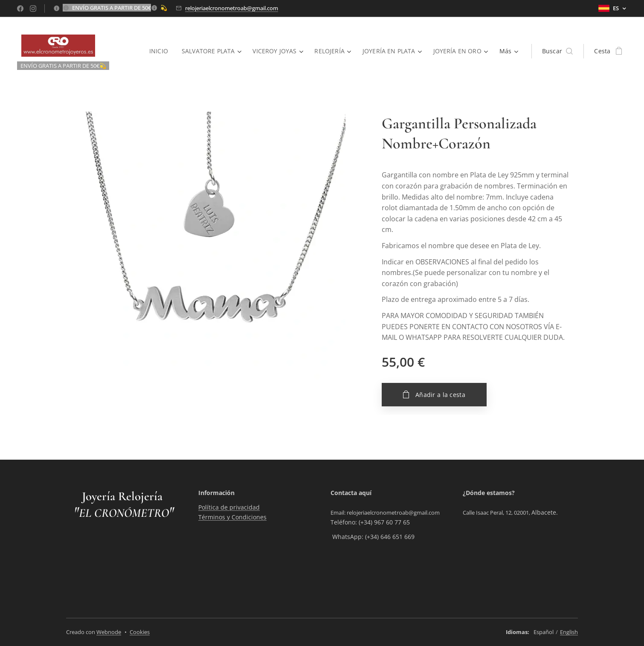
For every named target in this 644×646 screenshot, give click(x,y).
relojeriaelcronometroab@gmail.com (232, 8)
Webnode (109, 632)
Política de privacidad (229, 507)
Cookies (140, 632)
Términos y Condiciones (232, 517)
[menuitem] (157, 51)
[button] (558, 51)
